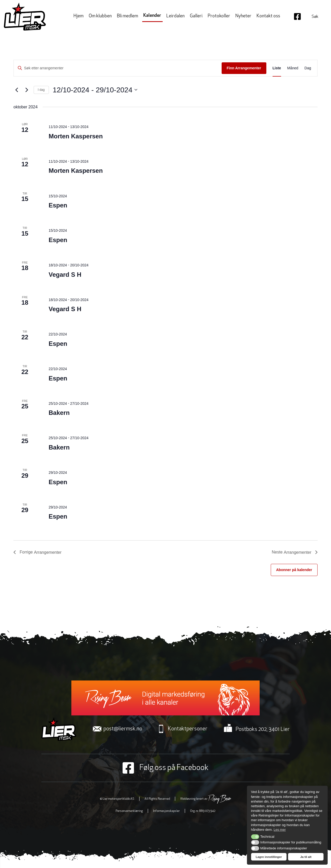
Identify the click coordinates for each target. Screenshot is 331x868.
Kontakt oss (268, 16)
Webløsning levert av (206, 799)
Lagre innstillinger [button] (269, 857)
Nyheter (243, 16)
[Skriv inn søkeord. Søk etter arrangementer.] (118, 68)
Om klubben (100, 16)
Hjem (78, 16)
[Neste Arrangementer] (27, 90)
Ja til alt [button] (306, 857)
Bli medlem (127, 16)
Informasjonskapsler (166, 811)
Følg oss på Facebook (165, 768)
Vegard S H (65, 275)
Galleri (196, 16)
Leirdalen (175, 16)
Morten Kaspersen (76, 136)
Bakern (59, 413)
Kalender (152, 16)
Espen (58, 205)
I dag (41, 90)
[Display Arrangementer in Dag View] (308, 68)
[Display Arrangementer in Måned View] (293, 68)
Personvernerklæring (129, 811)
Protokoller (219, 16)
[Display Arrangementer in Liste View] (277, 68)
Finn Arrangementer (244, 68)
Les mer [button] (280, 830)
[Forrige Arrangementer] (17, 90)
